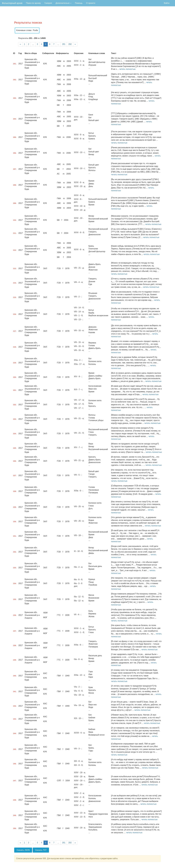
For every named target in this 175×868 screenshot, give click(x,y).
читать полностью (127, 69)
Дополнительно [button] (63, 3)
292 (70, 44)
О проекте (91, 3)
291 (64, 44)
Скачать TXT (41, 850)
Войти (167, 3)
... (33, 44)
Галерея (48, 3)
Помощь (79, 3)
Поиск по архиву (33, 3)
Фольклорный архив (12, 3)
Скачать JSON (23, 850)
